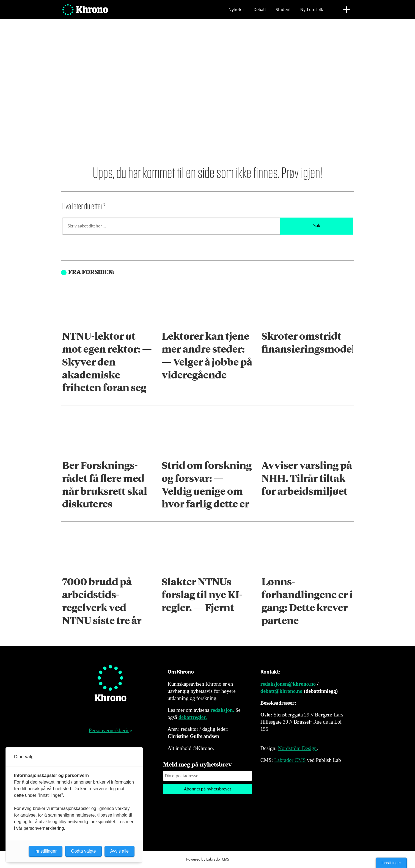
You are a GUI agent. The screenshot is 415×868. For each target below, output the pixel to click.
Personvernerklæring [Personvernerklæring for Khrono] (111, 730)
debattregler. (193, 717)
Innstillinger (391, 863)
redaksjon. (222, 710)
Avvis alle (119, 851)
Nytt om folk (312, 13)
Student (283, 13)
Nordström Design (297, 748)
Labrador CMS (290, 760)
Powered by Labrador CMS (208, 859)
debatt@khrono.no (281, 691)
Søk (317, 226)
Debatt (260, 13)
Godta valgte (83, 851)
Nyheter (236, 13)
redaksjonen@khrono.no (288, 684)
